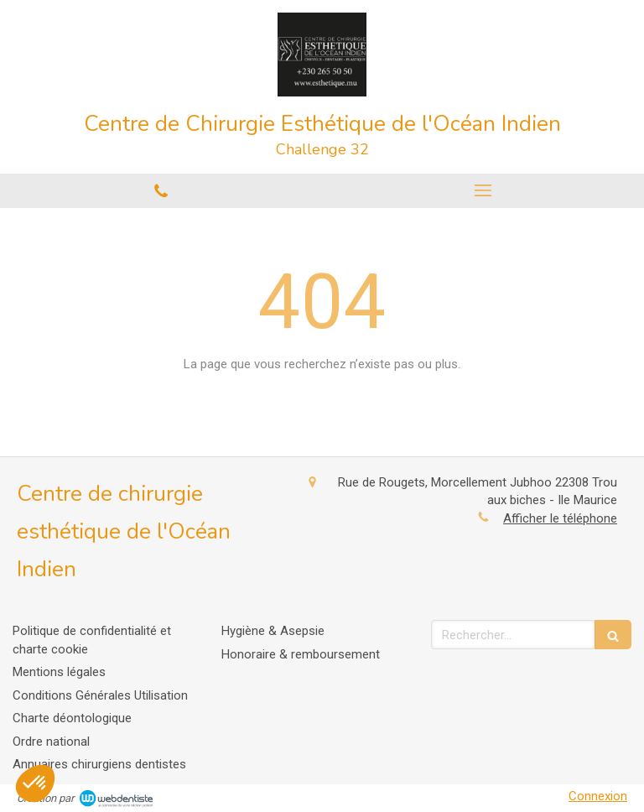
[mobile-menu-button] (483, 190)
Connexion (598, 796)
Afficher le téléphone (560, 518)
